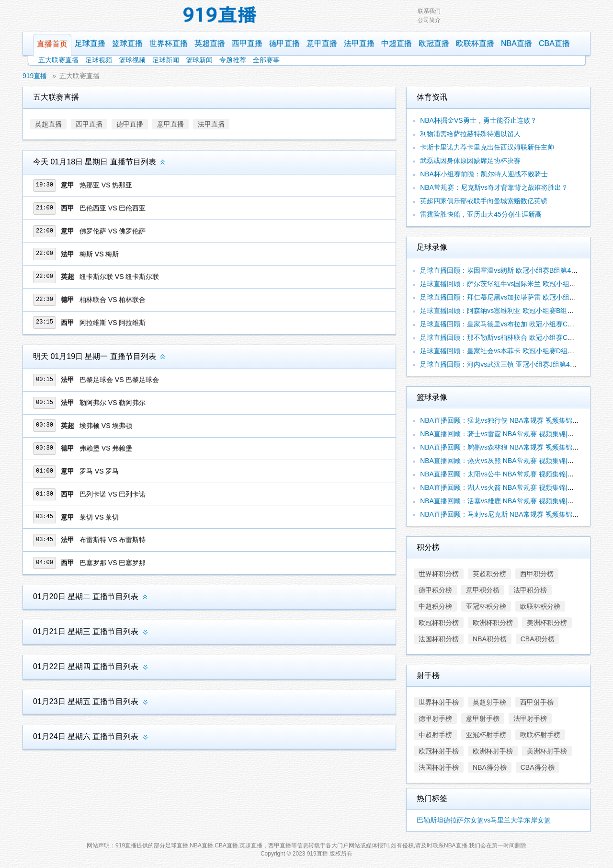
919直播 (35, 76)
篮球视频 (132, 60)
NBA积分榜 (490, 639)
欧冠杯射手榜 (439, 751)
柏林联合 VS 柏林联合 (113, 300)
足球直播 (90, 43)
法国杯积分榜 (439, 639)
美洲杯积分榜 (547, 623)
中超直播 (397, 43)
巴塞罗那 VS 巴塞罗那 (113, 563)
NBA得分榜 (490, 767)
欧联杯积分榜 (540, 606)
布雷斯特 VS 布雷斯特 (113, 540)
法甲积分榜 (530, 590)
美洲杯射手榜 (547, 751)
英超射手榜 (489, 702)
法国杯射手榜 (439, 767)
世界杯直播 (169, 43)
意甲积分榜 (483, 590)
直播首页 (52, 44)
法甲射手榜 (530, 718)
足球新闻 (166, 60)
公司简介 (429, 20)
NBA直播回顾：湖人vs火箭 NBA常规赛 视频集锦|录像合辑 (507, 487)
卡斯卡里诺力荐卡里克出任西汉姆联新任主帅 (487, 147)
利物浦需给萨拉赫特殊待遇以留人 (470, 134)
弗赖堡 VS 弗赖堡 (106, 448)
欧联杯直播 (475, 43)
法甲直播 (359, 43)
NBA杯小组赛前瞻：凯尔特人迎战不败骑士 (484, 174)
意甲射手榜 (483, 718)
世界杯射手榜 (439, 702)
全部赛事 (266, 60)
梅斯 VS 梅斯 (99, 254)
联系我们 (429, 11)
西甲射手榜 (537, 702)
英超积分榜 (489, 574)
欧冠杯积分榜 (439, 623)
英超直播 (210, 43)
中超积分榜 (435, 606)
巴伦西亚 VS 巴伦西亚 (113, 208)
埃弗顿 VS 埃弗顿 (106, 426)
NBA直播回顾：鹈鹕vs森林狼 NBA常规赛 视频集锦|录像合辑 (510, 447)
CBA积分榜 (538, 639)
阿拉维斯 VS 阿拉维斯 (113, 323)
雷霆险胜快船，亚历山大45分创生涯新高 (481, 214)
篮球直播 (127, 43)
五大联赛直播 (58, 60)
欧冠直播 (434, 43)
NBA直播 (517, 43)
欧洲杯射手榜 (493, 751)
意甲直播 (322, 43)
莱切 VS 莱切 (99, 517)
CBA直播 (554, 43)
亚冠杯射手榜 (486, 735)
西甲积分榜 (537, 574)
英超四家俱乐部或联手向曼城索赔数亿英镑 (484, 201)
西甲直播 (247, 43)
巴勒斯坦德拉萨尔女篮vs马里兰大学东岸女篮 (484, 820)
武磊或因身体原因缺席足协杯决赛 (470, 161)
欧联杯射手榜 (540, 735)
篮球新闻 (199, 60)
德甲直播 (284, 43)
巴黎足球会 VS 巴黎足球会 (119, 380)
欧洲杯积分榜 (493, 623)
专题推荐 (233, 60)
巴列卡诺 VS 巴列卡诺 (113, 494)
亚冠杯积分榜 (486, 606)
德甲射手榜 (435, 718)
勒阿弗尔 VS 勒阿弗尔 (113, 403)
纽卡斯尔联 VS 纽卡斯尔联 (119, 277)
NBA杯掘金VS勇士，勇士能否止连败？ (478, 120)
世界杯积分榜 (439, 574)
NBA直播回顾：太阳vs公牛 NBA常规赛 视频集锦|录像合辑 (507, 474)
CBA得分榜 (538, 767)
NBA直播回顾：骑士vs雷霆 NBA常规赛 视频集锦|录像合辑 (507, 434)
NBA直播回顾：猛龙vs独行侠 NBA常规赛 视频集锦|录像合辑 (510, 420)
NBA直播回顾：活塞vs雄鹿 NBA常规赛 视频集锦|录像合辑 (507, 501)
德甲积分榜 (435, 590)
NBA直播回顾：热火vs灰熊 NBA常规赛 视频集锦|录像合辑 (507, 461)
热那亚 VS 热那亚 (106, 185)
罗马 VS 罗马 (99, 471)
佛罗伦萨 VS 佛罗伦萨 (113, 231)
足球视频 (99, 60)
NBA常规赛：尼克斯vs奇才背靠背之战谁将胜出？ (494, 187)
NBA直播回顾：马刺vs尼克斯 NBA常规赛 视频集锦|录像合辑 (510, 514)
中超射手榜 (435, 735)
